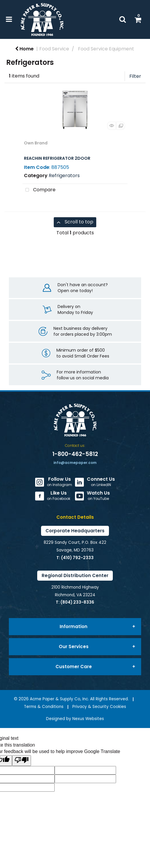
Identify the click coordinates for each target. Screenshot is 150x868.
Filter (135, 76)
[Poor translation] (22, 761)
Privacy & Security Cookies (99, 707)
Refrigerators (64, 176)
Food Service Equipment (106, 49)
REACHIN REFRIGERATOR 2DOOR (57, 158)
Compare (39, 190)
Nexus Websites (88, 719)
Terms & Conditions (44, 707)
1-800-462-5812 (75, 454)
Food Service (54, 49)
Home (24, 49)
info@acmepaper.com (75, 463)
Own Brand (36, 143)
